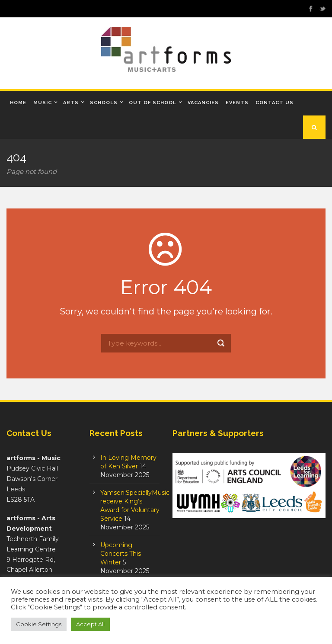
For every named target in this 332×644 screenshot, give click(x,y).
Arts (71, 103)
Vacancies (203, 103)
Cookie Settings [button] (39, 624)
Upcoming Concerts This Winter (121, 554)
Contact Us (275, 103)
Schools (104, 103)
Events (237, 103)
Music (43, 103)
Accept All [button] (90, 624)
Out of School (153, 103)
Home (18, 103)
